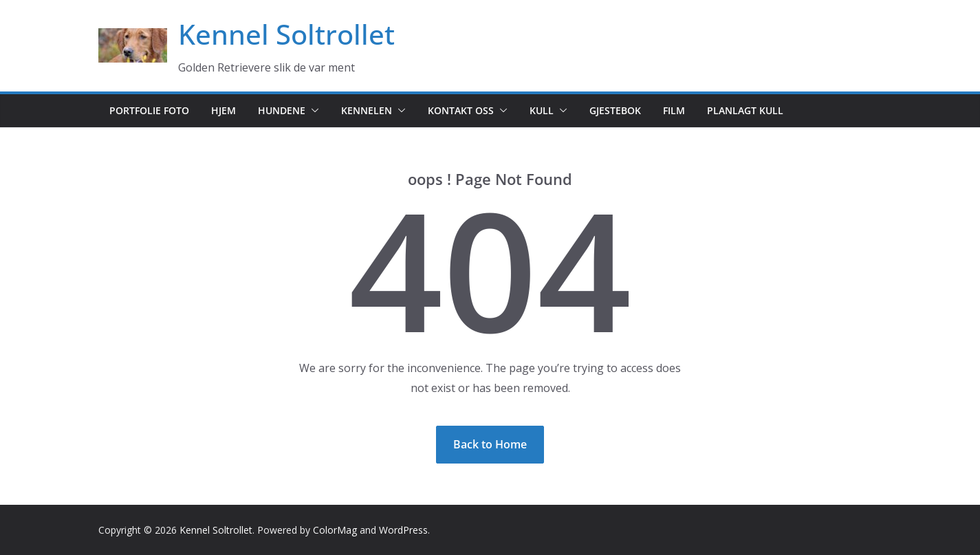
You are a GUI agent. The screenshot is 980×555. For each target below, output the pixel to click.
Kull (542, 110)
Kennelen (367, 110)
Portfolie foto (149, 110)
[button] (312, 111)
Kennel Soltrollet (286, 34)
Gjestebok (615, 110)
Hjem (224, 110)
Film (674, 110)
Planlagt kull (745, 110)
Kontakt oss (461, 110)
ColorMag (335, 530)
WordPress (403, 530)
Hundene (282, 110)
